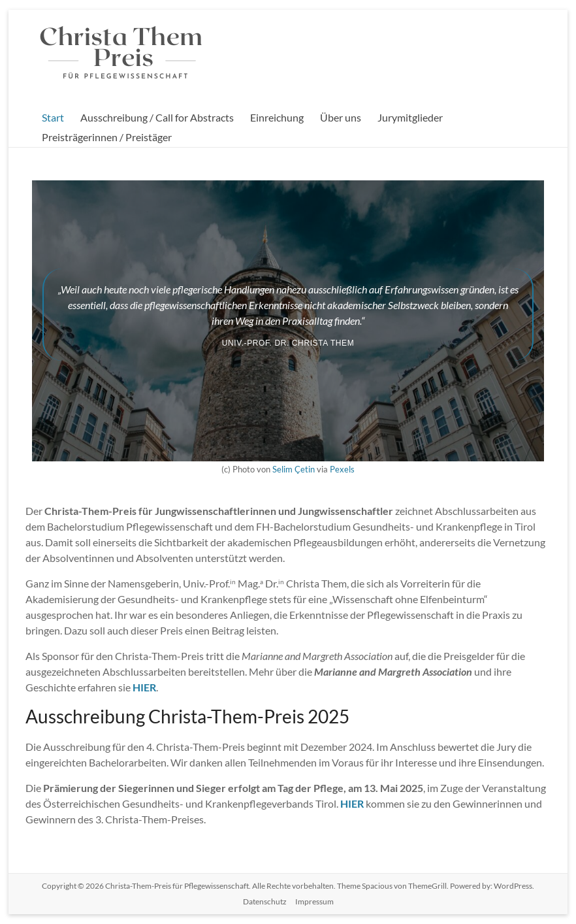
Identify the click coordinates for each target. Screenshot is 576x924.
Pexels (342, 469)
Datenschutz (265, 901)
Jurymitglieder (410, 117)
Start (53, 117)
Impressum (314, 901)
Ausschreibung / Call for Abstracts (157, 117)
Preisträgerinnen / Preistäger (107, 137)
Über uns (341, 117)
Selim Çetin (294, 469)
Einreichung (277, 117)
